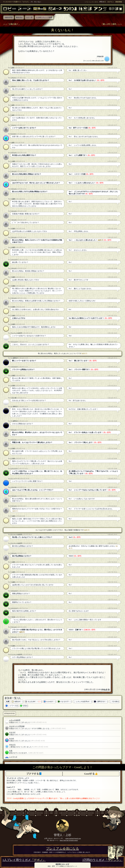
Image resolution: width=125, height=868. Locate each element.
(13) (14, 231)
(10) (14, 183)
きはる (14, 78)
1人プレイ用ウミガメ (24, 860)
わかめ (14, 134)
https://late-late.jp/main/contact (69, 840)
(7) (13, 318)
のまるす (15, 260)
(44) (14, 585)
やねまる (100, 56)
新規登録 (119, 2)
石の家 (14, 398)
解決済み (19, 17)
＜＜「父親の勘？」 (12, 24)
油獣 (13, 68)
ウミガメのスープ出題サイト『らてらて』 (16, 2)
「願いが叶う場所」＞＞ (111, 24)
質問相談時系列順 (9, 713)
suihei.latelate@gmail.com (73, 838)
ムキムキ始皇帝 (17, 333)
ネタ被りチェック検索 (44, 17)
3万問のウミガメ (102, 860)
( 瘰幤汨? (15, 358)
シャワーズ (16, 479)
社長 (14, 617)
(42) (14, 490)
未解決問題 (9, 17)
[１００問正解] (19, 726)
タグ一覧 (29, 17)
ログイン (111, 2)
